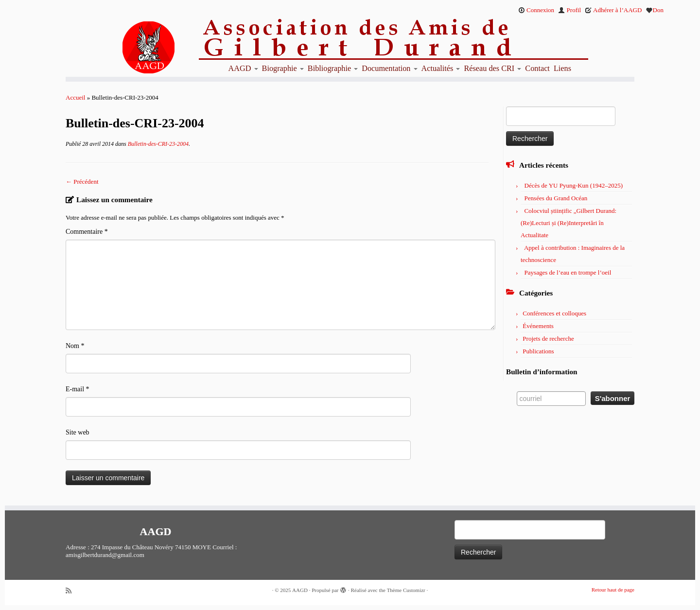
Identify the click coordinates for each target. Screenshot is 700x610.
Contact (537, 69)
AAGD (243, 69)
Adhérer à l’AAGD (613, 10)
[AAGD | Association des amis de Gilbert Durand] (131, 48)
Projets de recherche (548, 339)
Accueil (75, 97)
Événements (538, 326)
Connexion (536, 10)
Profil (569, 10)
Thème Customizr (406, 590)
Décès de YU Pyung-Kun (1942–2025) (574, 185)
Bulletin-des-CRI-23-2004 (157, 144)
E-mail (78, 389)
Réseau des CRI (492, 69)
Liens (562, 69)
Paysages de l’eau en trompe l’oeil (568, 272)
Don (655, 10)
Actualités (441, 69)
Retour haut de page (613, 590)
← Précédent (82, 182)
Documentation (389, 69)
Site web (78, 432)
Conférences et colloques (554, 313)
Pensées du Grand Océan (556, 198)
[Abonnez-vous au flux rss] (72, 591)
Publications (538, 351)
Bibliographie (333, 69)
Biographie (283, 69)
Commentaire (87, 232)
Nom (75, 346)
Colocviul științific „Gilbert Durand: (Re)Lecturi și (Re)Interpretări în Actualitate (569, 223)
